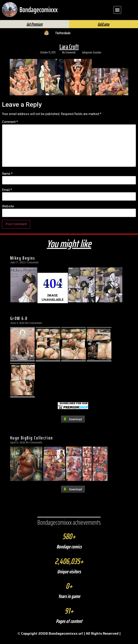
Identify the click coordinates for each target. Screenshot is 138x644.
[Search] (80, 23)
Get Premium (35, 31)
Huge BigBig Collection (32, 445)
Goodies (97, 59)
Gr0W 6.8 (19, 325)
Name (7, 180)
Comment (10, 129)
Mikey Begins (23, 265)
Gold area (103, 31)
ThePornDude (63, 40)
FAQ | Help (110, 22)
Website (8, 213)
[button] (117, 10)
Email (7, 197)
